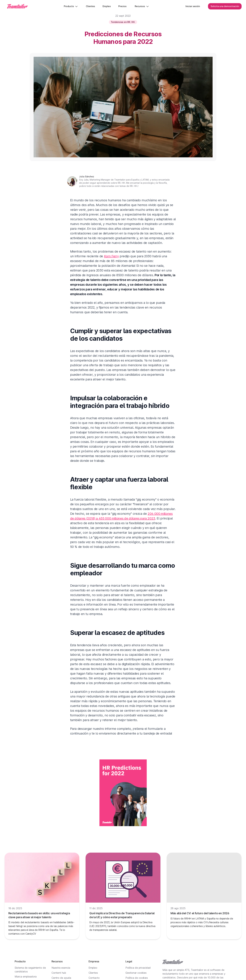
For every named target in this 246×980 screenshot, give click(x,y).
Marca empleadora (26, 977)
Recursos (142, 6)
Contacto (94, 978)
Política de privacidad (138, 968)
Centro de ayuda (61, 978)
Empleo (93, 968)
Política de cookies (137, 978)
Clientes (93, 973)
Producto (71, 6)
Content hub (59, 973)
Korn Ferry (111, 256)
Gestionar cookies (136, 973)
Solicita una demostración (225, 6)
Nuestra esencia (61, 968)
